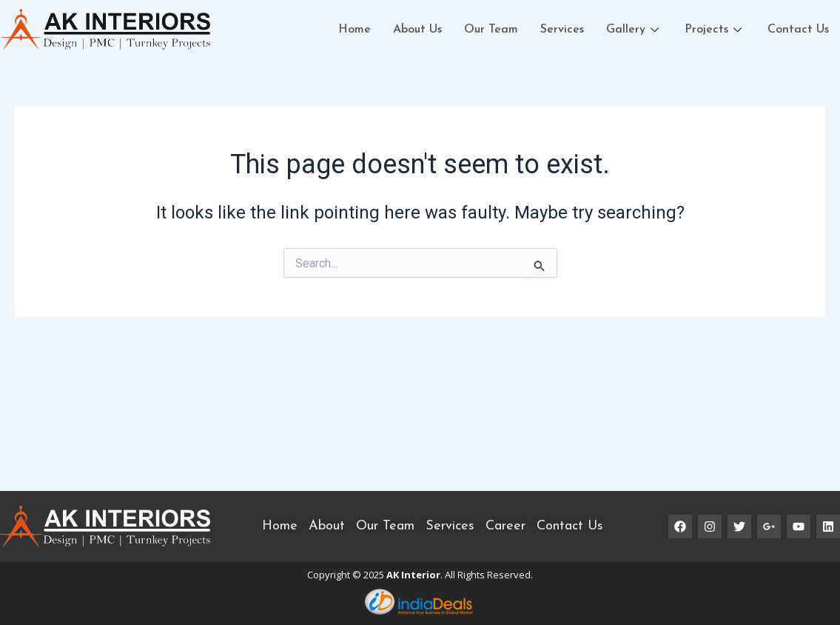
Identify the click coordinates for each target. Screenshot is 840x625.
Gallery (634, 30)
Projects (715, 30)
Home (355, 30)
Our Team (491, 30)
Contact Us (798, 30)
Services (562, 30)
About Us (417, 30)
